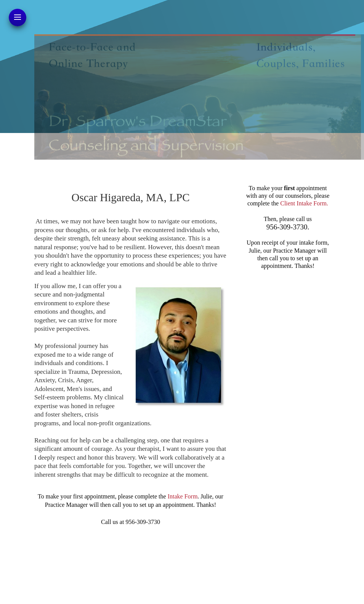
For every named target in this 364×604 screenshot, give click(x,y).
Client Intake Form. (304, 203)
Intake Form (183, 496)
